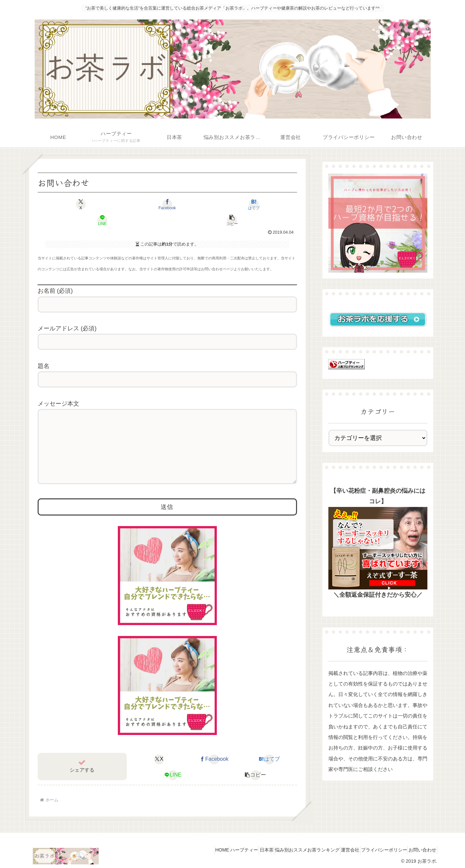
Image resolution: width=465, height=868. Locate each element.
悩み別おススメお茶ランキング (288, 847)
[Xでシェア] (63, 204)
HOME (186, 847)
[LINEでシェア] (219, 204)
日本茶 (242, 847)
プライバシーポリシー (376, 847)
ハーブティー (214, 847)
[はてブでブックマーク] (167, 204)
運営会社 (337, 847)
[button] (271, 204)
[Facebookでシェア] (115, 204)
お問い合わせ (420, 847)
